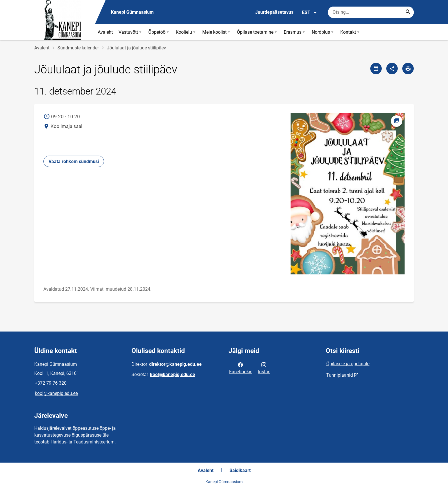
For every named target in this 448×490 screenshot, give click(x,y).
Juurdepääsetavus (274, 12)
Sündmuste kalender (78, 48)
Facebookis (241, 368)
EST (310, 13)
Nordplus (323, 32)
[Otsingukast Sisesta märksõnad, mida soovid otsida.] (371, 12)
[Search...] (408, 12)
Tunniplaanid (340, 375)
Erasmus (295, 32)
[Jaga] (392, 69)
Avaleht (105, 32)
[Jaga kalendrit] (376, 69)
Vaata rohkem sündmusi (74, 161)
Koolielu (186, 32)
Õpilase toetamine (257, 32)
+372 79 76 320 (51, 383)
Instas (264, 368)
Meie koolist (217, 32)
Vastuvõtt (131, 32)
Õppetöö (159, 32)
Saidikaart (240, 470)
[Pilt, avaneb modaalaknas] (347, 194)
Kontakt (350, 32)
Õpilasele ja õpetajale (348, 364)
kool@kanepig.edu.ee (56, 393)
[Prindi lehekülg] (408, 69)
